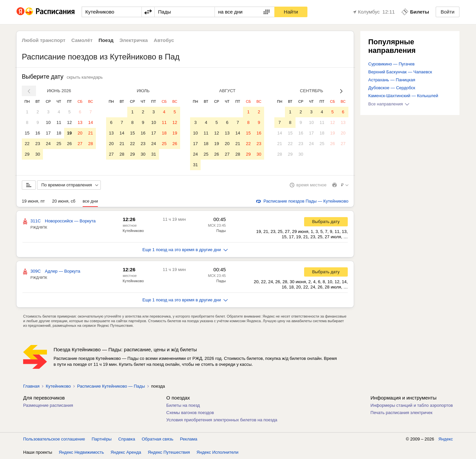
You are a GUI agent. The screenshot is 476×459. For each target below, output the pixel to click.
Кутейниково (133, 231)
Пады (221, 231)
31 (153, 154)
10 (48, 122)
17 (48, 133)
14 (91, 122)
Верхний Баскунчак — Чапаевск (400, 72)
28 (91, 144)
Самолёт (82, 40)
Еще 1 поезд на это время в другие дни (185, 250)
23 (38, 144)
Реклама (189, 439)
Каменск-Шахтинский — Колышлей (403, 96)
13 (80, 122)
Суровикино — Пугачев (391, 64)
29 (27, 154)
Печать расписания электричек (401, 413)
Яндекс (446, 439)
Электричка (134, 40)
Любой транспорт (44, 40)
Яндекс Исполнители (218, 452)
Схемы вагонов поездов (190, 413)
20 (80, 133)
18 (59, 133)
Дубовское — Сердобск (392, 88)
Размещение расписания (48, 405)
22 (27, 144)
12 (69, 122)
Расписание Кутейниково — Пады (111, 386)
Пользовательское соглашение (54, 439)
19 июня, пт (33, 201)
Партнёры (101, 439)
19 (69, 133)
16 (38, 133)
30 (38, 154)
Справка (127, 439)
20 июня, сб (64, 201)
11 (59, 122)
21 (91, 133)
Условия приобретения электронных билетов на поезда (222, 420)
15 (27, 133)
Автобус (164, 40)
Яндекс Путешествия (169, 452)
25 (59, 144)
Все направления (389, 104)
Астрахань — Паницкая (392, 80)
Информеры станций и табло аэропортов (412, 405)
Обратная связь (158, 439)
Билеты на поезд (183, 405)
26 (69, 144)
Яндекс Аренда (126, 452)
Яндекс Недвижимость (81, 452)
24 (48, 144)
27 (80, 144)
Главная (31, 386)
